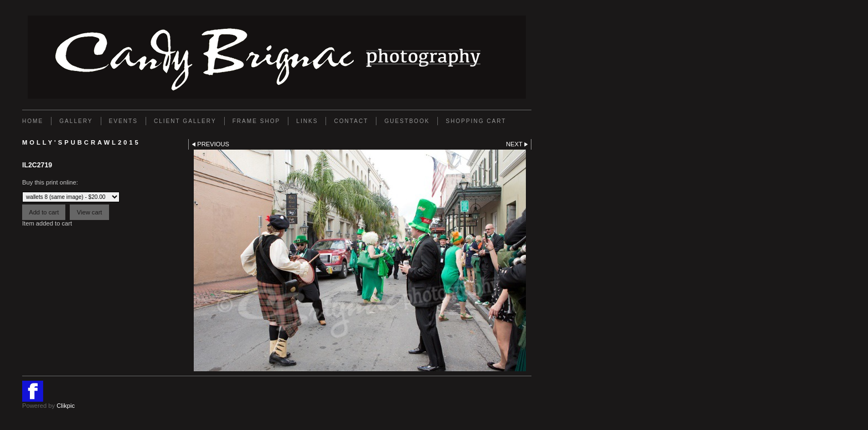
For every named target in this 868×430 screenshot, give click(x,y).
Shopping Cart (476, 121)
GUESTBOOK (407, 121)
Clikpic (66, 406)
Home (33, 121)
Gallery (76, 121)
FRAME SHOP (257, 121)
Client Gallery (185, 121)
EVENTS (123, 121)
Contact (351, 121)
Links (307, 121)
